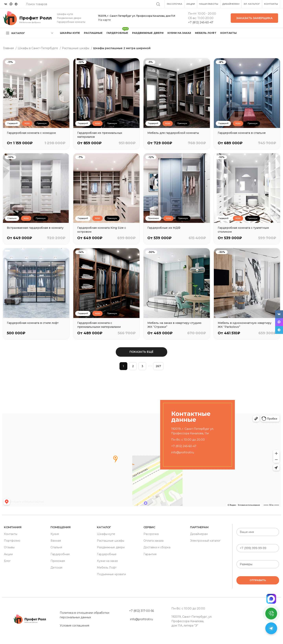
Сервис (149, 527)
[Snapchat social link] (11, 4)
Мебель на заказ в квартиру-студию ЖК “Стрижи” (174, 325)
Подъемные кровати (111, 574)
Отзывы (9, 547)
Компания (13, 527)
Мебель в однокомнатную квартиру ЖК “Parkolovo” (245, 325)
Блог (7, 561)
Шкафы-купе (106, 534)
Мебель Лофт (107, 568)
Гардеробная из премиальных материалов (100, 135)
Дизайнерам (199, 534)
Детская (56, 568)
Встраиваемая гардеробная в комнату (35, 228)
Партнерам (199, 527)
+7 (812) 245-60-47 (201, 22)
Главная (9, 48)
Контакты (11, 534)
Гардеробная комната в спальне (242, 133)
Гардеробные (107, 554)
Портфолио (12, 541)
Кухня (55, 534)
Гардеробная (60, 554)
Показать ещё (141, 352)
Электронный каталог (205, 541)
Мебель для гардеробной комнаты (173, 133)
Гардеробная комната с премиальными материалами (99, 325)
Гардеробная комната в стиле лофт (33, 323)
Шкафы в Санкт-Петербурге (38, 48)
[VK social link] (6, 4)
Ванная (56, 541)
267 (158, 366)
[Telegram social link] (16, 4)
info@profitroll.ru (183, 452)
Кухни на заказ (107, 561)
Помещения (61, 527)
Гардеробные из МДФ (164, 228)
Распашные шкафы (76, 48)
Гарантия (150, 554)
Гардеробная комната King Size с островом (102, 230)
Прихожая (58, 561)
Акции (8, 554)
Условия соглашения (74, 626)
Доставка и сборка (157, 547)
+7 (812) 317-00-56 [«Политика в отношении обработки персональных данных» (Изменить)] (141, 611)
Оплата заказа (153, 541)
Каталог (104, 527)
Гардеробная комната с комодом (31, 133)
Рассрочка (151, 534)
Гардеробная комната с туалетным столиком (243, 230)
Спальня (56, 547)
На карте (104, 20)
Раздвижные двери (111, 547)
